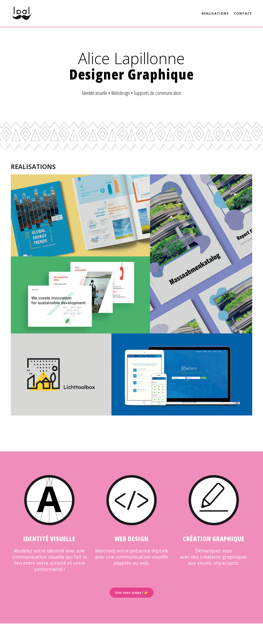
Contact (243, 13)
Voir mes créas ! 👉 (132, 593)
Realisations (215, 13)
